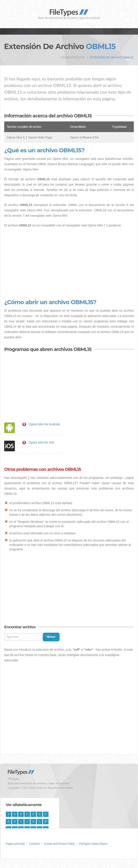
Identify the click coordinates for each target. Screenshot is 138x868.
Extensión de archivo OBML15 (112, 57)
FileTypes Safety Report (93, 844)
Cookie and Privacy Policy (59, 844)
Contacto (34, 844)
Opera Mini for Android (44, 424)
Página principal (73, 57)
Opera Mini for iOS (41, 442)
